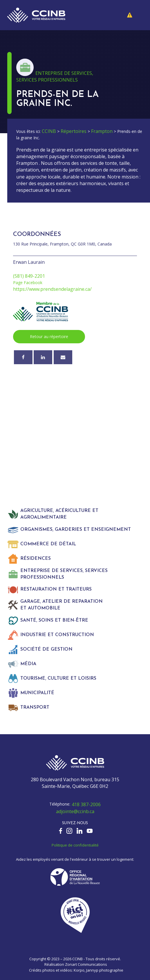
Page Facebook (28, 283)
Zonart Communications (86, 964)
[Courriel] (63, 357)
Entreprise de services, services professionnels (55, 76)
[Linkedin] (43, 357)
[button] (134, 15)
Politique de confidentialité (75, 845)
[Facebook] (23, 357)
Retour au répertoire (49, 336)
